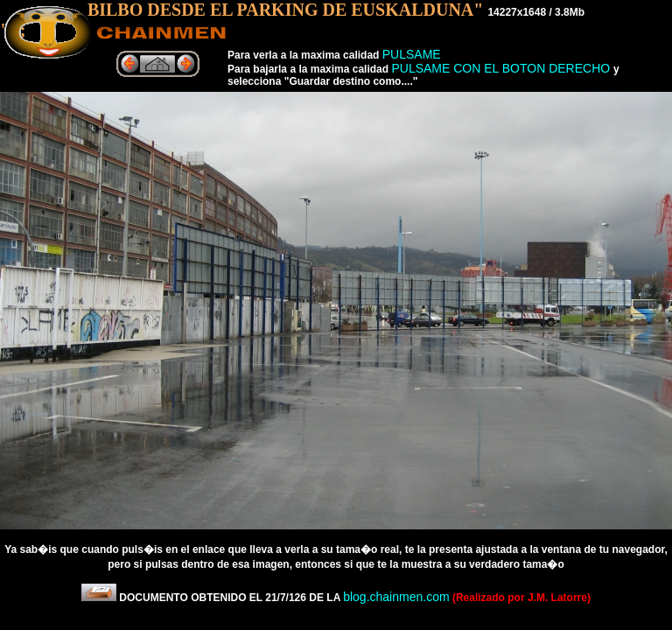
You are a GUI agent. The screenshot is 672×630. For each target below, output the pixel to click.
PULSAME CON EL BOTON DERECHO (502, 68)
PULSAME (412, 54)
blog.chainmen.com (396, 597)
